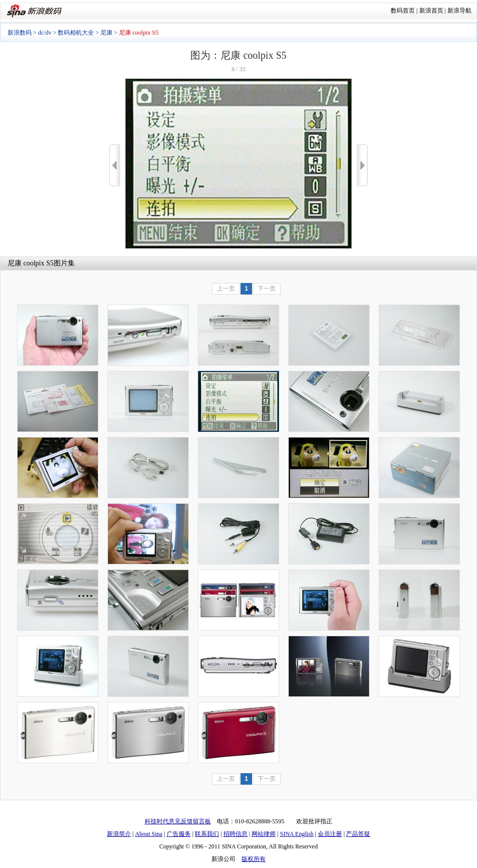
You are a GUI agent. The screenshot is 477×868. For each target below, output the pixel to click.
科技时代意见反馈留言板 (178, 821)
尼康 (106, 33)
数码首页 (403, 11)
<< (115, 165)
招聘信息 (235, 834)
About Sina (149, 834)
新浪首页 (431, 11)
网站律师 (264, 834)
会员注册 (330, 834)
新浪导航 (459, 11)
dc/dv (45, 33)
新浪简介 (119, 834)
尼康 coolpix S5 (31, 263)
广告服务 (179, 834)
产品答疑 (358, 834)
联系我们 (207, 834)
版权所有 (254, 859)
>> (362, 165)
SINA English (296, 834)
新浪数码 (20, 33)
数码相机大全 (76, 33)
